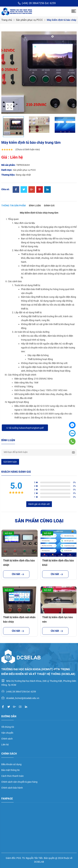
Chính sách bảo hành (12, 788)
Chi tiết (16, 574)
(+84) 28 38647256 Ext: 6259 (37, 3)
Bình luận (35, 206)
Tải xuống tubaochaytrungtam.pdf (25, 428)
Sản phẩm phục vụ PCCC (29, 20)
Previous (5, 76)
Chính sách (7, 739)
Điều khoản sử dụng (11, 764)
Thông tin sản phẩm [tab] (13, 206)
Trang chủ (7, 20)
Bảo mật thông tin (11, 770)
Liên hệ (5, 745)
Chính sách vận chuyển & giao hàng (19, 782)
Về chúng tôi (8, 727)
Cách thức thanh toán (12, 776)
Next (73, 76)
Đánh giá (49, 206)
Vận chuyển (7, 733)
